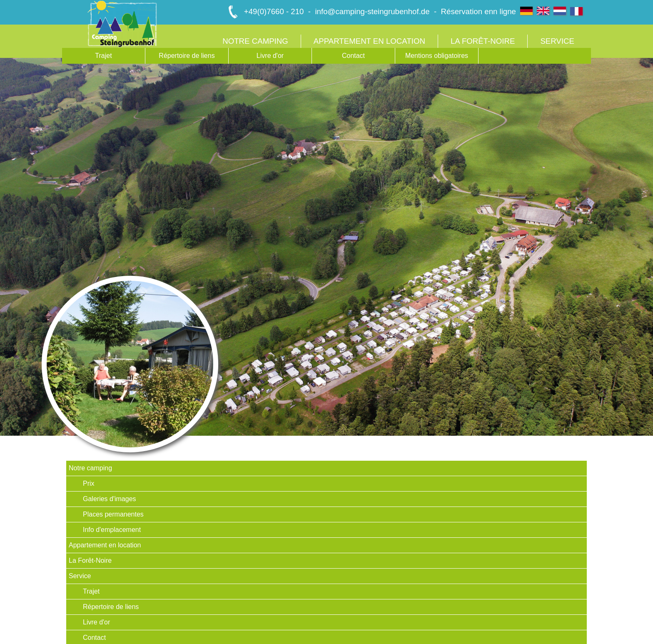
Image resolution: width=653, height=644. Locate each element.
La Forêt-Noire (483, 41)
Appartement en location (369, 41)
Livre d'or (270, 56)
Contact (353, 56)
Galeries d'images (110, 499)
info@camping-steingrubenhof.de (372, 11)
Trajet (103, 56)
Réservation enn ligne (479, 11)
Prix (89, 483)
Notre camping (255, 41)
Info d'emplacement (112, 530)
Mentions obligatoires (437, 56)
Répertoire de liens (187, 56)
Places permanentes (113, 514)
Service (557, 41)
